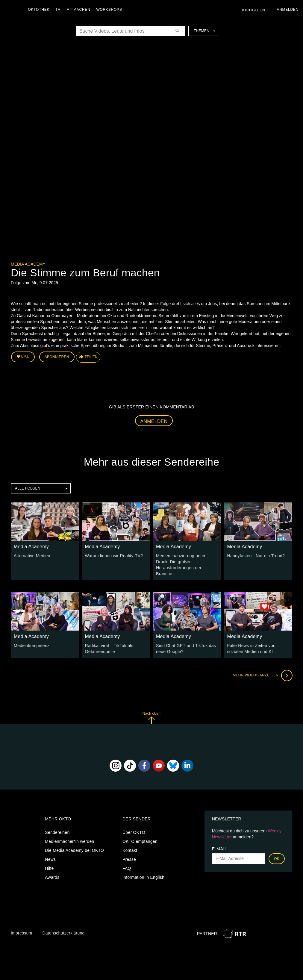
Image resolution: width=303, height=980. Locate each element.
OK (277, 858)
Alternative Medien (32, 555)
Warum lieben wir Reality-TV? (114, 555)
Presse (129, 859)
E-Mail (220, 848)
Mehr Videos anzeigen (262, 675)
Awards (52, 877)
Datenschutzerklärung (63, 932)
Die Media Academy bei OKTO (74, 850)
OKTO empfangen (140, 841)
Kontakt (130, 850)
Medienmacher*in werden (69, 841)
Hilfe (49, 868)
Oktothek (39, 10)
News (50, 859)
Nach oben (151, 717)
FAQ (127, 868)
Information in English (143, 877)
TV (59, 10)
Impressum (21, 932)
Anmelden (154, 421)
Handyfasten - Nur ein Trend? (256, 555)
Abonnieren (57, 357)
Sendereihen (57, 832)
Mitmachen (79, 10)
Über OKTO (134, 832)
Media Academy (28, 264)
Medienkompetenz (31, 645)
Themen (204, 31)
